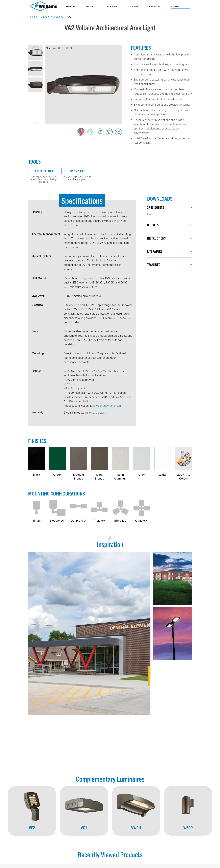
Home (34, 17)
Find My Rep (77, 171)
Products (70, 6)
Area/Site (58, 17)
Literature (170, 251)
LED (149, 214)
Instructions (170, 238)
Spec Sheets (170, 207)
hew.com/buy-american (107, 405)
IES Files (170, 225)
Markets (91, 6)
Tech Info (170, 265)
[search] (180, 6)
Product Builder (44, 171)
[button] (35, 53)
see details (99, 412)
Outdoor (45, 17)
